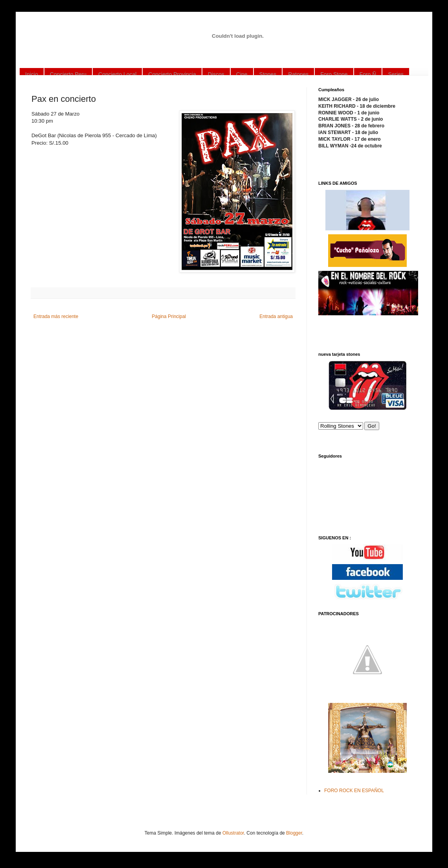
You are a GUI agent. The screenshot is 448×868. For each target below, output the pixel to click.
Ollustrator (233, 833)
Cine (242, 74)
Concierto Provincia (172, 74)
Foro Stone (334, 74)
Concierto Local (117, 74)
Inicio (32, 74)
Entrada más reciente (56, 316)
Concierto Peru (68, 74)
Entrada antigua (276, 316)
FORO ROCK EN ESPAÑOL (354, 791)
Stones (268, 74)
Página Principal (169, 316)
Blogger (294, 833)
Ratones (298, 74)
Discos (216, 74)
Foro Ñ (368, 74)
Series (396, 74)
